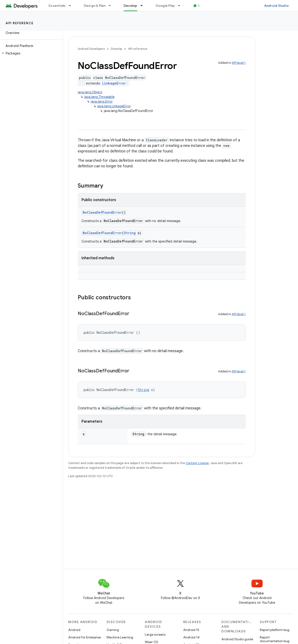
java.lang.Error (102, 101)
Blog (202, 6)
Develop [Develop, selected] (130, 6)
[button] (30, 53)
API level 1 (239, 63)
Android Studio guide (237, 639)
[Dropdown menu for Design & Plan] (112, 6)
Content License (197, 463)
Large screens (155, 634)
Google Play (165, 6)
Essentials (57, 6)
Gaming (113, 630)
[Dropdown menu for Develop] (144, 6)
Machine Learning (120, 637)
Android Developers (91, 49)
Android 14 (191, 637)
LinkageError (114, 83)
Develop (116, 49)
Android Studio (277, 6)
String (130, 233)
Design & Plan (95, 6)
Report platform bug (275, 630)
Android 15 (191, 630)
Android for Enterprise (85, 637)
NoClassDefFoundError (102, 212)
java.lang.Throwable (99, 97)
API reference (20, 23)
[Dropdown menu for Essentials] (72, 6)
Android (74, 630)
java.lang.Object (90, 92)
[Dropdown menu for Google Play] (181, 6)
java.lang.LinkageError (114, 106)
